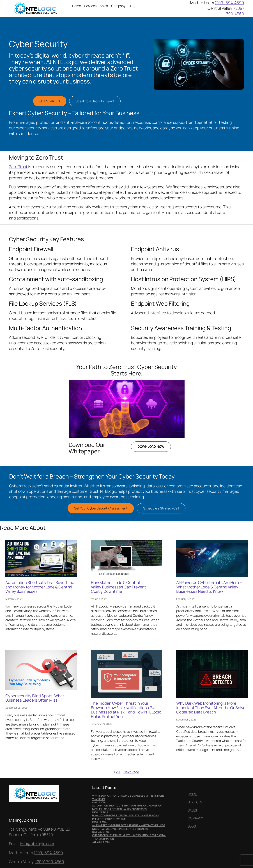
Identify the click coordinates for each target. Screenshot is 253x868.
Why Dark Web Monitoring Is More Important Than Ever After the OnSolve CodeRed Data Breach (211, 708)
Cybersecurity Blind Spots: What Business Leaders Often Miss (35, 698)
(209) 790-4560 (235, 11)
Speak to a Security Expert (95, 101)
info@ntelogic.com (37, 844)
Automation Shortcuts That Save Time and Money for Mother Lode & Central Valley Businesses (40, 587)
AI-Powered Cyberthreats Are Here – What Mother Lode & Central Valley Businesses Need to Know (209, 587)
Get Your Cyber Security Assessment (101, 508)
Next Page (131, 772)
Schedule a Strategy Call (161, 508)
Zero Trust (18, 167)
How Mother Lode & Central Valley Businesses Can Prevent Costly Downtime (119, 587)
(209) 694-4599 (229, 3)
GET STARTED (50, 101)
